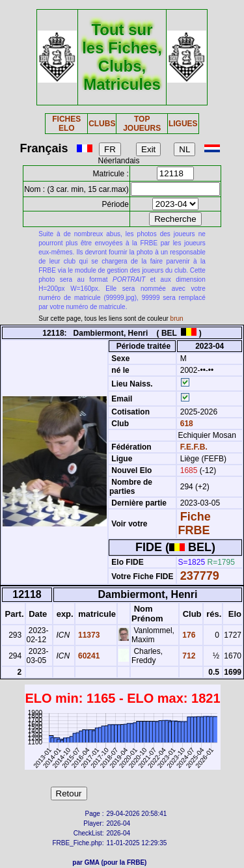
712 (188, 656)
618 (185, 424)
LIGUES (183, 124)
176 (188, 635)
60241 (88, 656)
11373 (88, 635)
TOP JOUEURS (142, 124)
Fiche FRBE (194, 523)
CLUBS (102, 124)
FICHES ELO (66, 124)
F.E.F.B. (194, 447)
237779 (200, 576)
